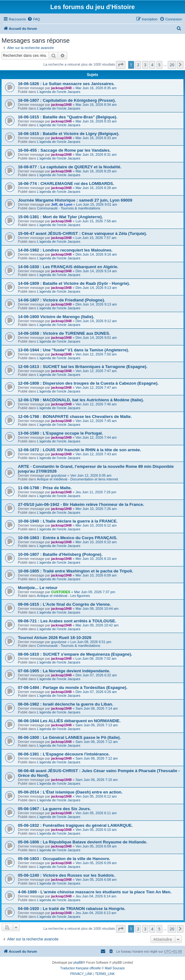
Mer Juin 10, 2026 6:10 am (96, 542)
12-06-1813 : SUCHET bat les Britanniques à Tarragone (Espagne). (83, 367)
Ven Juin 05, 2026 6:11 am (96, 813)
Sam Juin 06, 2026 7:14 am (97, 708)
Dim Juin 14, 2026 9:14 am (96, 271)
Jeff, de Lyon (62, 204)
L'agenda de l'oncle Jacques (59, 92)
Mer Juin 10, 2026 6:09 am (96, 575)
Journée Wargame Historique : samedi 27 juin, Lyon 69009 (75, 200)
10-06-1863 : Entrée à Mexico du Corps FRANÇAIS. (68, 538)
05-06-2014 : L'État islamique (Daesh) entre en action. (70, 792)
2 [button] (138, 65)
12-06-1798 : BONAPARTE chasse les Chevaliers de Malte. (75, 417)
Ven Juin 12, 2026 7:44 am (96, 437)
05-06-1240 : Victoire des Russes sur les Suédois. (66, 875)
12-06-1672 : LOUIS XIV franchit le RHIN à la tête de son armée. (79, 450)
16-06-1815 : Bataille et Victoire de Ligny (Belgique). (69, 134)
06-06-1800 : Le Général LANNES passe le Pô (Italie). (69, 737)
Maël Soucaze (115, 968)
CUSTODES (61, 592)
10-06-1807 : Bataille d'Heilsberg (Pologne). (60, 554)
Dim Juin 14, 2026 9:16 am (96, 254)
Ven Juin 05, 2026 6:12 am (96, 796)
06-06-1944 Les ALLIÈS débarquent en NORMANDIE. (69, 721)
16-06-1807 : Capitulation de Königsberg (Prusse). (67, 100)
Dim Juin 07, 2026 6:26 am (96, 692)
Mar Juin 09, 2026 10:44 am (97, 609)
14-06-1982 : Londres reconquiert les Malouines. (65, 250)
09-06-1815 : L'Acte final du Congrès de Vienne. (64, 604)
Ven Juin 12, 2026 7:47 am (96, 371)
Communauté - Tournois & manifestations (69, 208)
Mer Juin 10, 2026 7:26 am (96, 509)
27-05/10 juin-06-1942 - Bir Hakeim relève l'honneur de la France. (81, 504)
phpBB (78, 963)
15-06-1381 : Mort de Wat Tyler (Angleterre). (60, 217)
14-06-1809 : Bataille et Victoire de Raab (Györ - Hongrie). (74, 283)
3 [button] (145, 65)
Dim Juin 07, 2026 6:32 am (96, 675)
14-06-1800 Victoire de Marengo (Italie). (56, 317)
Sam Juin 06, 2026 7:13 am (97, 725)
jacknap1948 (61, 88)
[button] (121, 65)
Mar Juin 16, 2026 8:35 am (96, 88)
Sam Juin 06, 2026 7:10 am (97, 780)
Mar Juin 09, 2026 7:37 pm (95, 592)
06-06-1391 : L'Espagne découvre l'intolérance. (64, 754)
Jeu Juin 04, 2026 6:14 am (96, 896)
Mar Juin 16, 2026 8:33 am (96, 121)
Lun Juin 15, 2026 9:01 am (96, 204)
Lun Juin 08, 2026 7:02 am (96, 658)
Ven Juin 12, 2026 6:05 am (91, 475)
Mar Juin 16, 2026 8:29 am (96, 171)
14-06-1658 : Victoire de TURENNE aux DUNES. (64, 333)
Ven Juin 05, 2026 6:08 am (96, 880)
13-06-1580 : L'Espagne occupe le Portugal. (60, 433)
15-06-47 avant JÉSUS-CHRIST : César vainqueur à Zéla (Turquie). (82, 233)
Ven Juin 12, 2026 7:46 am (96, 404)
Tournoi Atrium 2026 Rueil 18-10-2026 (55, 638)
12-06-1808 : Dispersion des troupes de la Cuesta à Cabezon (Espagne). (88, 383)
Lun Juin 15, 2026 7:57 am (96, 238)
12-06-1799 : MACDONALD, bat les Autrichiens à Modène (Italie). (81, 400)
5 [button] (159, 65)
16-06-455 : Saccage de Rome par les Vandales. (64, 150)
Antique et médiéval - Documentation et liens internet (78, 479)
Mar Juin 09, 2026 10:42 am (97, 625)
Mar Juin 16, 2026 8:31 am (96, 154)
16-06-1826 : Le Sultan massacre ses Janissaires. (66, 84)
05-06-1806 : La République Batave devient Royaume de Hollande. (83, 842)
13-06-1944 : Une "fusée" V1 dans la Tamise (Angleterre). (73, 350)
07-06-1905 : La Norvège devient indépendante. (64, 671)
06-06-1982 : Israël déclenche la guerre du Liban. (65, 704)
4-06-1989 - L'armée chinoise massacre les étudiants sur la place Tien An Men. (95, 892)
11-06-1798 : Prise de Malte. (45, 488)
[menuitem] (34, 19)
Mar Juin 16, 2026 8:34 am (96, 105)
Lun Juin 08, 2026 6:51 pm (91, 642)
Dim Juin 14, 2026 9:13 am (96, 288)
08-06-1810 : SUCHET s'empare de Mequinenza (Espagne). (75, 654)
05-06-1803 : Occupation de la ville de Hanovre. (64, 859)
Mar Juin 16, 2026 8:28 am (96, 188)
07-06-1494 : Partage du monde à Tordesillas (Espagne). (73, 688)
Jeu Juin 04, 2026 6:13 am (96, 913)
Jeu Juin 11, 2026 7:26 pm (96, 492)
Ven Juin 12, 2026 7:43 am (96, 454)
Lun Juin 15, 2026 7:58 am (96, 221)
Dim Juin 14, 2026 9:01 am (96, 338)
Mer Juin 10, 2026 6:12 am (96, 525)
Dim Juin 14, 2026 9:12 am (96, 321)
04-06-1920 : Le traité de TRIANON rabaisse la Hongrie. (72, 909)
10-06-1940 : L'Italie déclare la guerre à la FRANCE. (68, 521)
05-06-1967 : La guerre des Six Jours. (54, 809)
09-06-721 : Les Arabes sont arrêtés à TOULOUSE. (67, 621)
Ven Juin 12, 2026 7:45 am (96, 421)
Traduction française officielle (81, 968)
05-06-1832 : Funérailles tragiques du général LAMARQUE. (75, 825)
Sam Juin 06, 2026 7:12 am (97, 742)
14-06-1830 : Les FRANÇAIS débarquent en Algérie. (68, 267)
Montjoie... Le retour (38, 588)
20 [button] (172, 65)
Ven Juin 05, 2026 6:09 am (96, 846)
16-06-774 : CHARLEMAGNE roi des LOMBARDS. (66, 184)
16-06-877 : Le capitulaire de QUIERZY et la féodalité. (70, 167)
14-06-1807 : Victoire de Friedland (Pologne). (62, 300)
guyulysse (59, 475)
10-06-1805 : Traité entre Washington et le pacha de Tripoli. (76, 571)
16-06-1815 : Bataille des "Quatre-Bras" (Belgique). (68, 117)
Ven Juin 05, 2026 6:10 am (96, 830)
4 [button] (152, 65)
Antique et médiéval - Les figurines (64, 596)
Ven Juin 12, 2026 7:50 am (96, 354)
